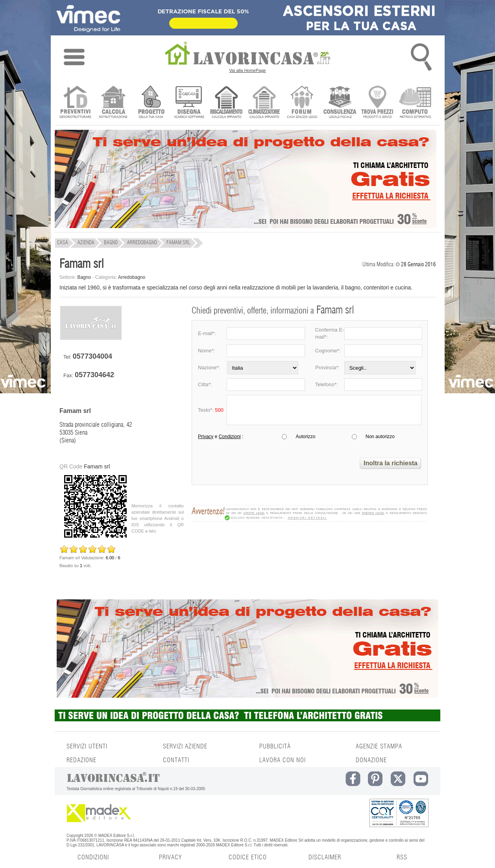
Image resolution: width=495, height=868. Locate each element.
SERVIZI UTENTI (87, 746)
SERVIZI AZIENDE (185, 746)
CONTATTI (176, 760)
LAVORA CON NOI (283, 760)
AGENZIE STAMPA (379, 746)
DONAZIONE (371, 760)
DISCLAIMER (325, 857)
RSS (402, 857)
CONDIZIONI (93, 857)
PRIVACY (170, 857)
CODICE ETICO (248, 857)
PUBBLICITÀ (275, 746)
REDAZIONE (81, 760)
